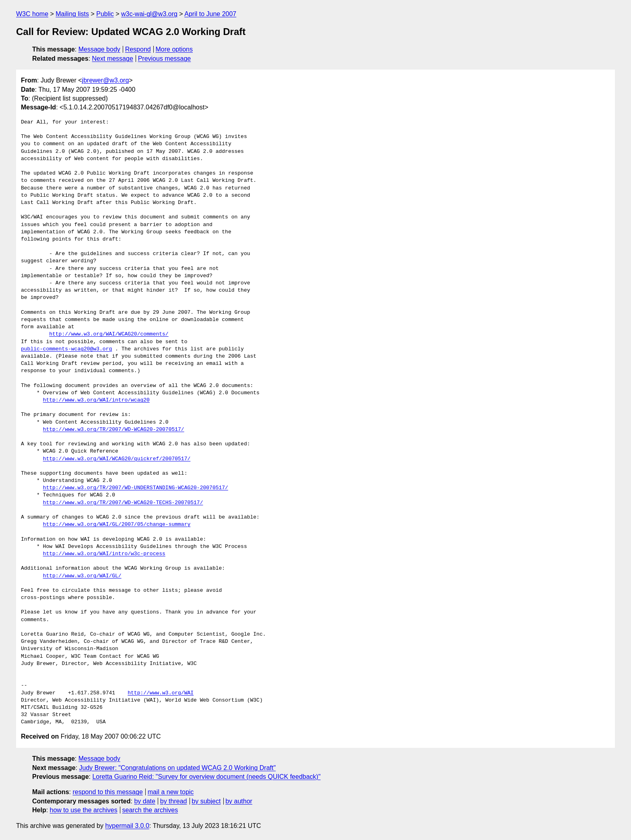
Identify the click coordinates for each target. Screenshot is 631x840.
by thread (174, 801)
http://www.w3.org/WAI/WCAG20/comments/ (109, 334)
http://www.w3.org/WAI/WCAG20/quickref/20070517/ (117, 459)
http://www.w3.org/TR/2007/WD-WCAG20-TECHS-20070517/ (123, 503)
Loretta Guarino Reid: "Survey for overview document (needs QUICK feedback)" (206, 777)
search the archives (150, 810)
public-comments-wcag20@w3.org (66, 349)
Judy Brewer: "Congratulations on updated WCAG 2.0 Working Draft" (178, 768)
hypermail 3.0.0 (127, 826)
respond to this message (107, 792)
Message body (99, 49)
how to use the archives (84, 810)
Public (105, 14)
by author (239, 801)
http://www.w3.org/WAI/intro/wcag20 (96, 400)
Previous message (165, 59)
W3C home (32, 14)
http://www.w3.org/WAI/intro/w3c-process (104, 554)
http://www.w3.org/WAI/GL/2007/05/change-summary (117, 525)
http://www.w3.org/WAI (161, 693)
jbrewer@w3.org (106, 80)
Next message (113, 59)
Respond (138, 49)
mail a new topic (171, 792)
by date (144, 801)
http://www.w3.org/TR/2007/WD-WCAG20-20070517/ (114, 430)
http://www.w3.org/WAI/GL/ (82, 576)
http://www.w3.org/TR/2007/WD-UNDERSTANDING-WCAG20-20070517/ (136, 488)
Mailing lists (72, 14)
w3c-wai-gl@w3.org (149, 14)
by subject (206, 801)
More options (174, 49)
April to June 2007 (210, 14)
